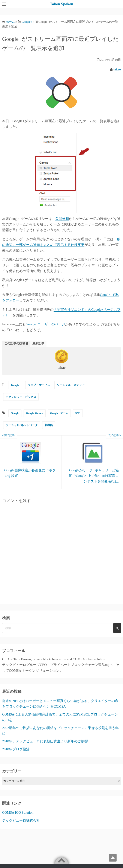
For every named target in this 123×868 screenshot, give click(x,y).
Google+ (16, 385)
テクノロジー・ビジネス (21, 397)
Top (113, 858)
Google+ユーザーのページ (45, 324)
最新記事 (38, 343)
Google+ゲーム (59, 413)
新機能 (49, 425)
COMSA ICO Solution (18, 812)
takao (117, 69)
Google (15, 413)
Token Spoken (62, 4)
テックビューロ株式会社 (21, 820)
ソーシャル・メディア (71, 385)
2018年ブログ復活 (16, 749)
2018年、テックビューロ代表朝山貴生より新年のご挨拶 (45, 741)
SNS (78, 413)
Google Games (35, 413)
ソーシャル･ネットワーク (22, 425)
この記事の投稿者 (16, 343)
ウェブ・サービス (39, 385)
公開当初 (62, 219)
